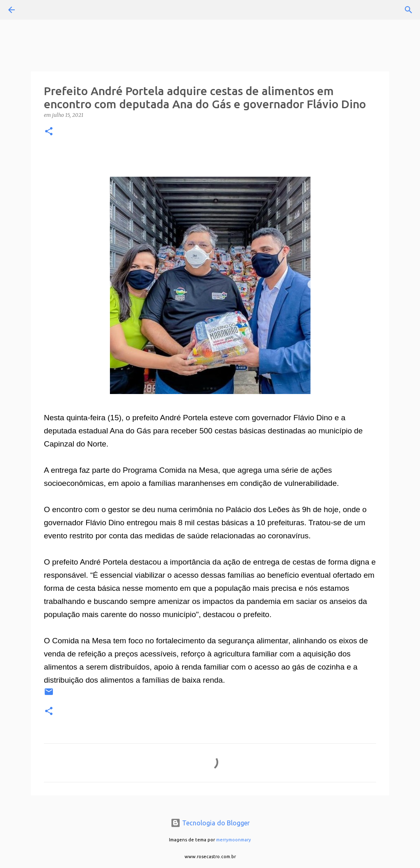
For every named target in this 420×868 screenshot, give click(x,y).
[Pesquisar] (34, 10)
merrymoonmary (234, 840)
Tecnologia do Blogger (210, 823)
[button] (49, 132)
